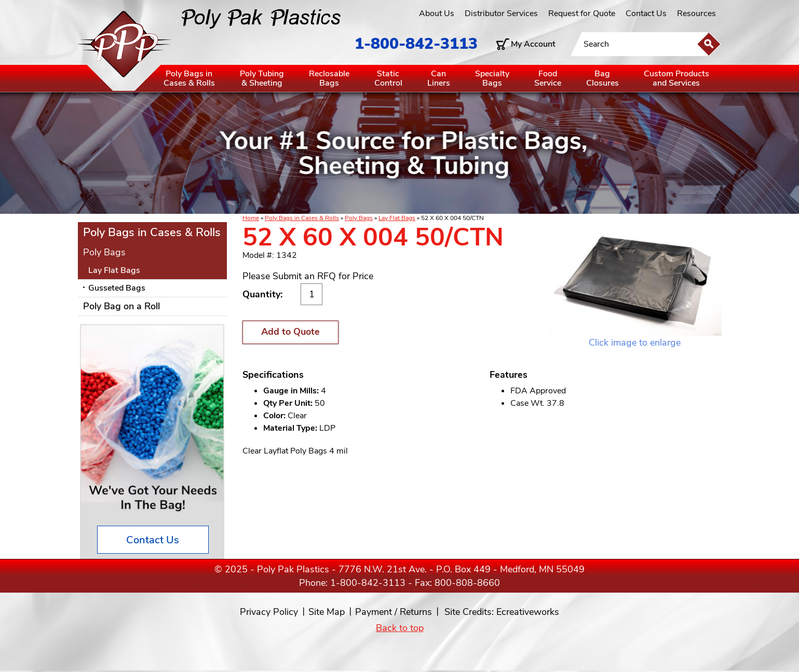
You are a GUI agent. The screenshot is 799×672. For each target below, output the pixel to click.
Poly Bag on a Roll (121, 306)
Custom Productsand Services (676, 78)
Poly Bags (359, 218)
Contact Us (646, 13)
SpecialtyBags (492, 78)
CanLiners (439, 78)
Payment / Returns (394, 612)
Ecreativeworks (528, 612)
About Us (437, 13)
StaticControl (388, 78)
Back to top (400, 628)
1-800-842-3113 (416, 44)
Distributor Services (501, 13)
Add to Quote (290, 332)
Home (251, 218)
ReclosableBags (329, 78)
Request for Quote (582, 13)
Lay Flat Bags (397, 218)
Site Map (327, 612)
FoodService (548, 78)
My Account (533, 44)
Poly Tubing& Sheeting (262, 78)
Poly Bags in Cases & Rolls (302, 218)
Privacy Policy (269, 612)
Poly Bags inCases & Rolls (189, 78)
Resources (696, 13)
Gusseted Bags (117, 288)
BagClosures (602, 78)
